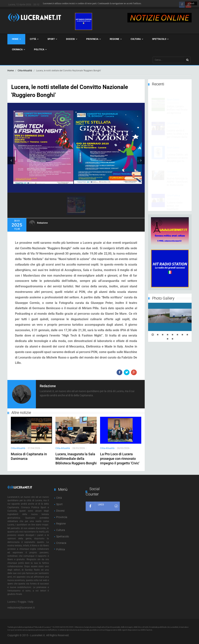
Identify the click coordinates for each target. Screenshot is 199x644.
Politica (40, 50)
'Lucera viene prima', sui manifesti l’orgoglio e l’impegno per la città (176, 207)
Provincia (93, 39)
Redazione (42, 223)
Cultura (137, 39)
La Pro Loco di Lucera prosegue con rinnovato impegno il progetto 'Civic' (120, 459)
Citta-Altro (172, 168)
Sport (52, 39)
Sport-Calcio (173, 96)
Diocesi (72, 39)
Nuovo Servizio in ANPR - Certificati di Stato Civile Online (177, 180)
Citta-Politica (173, 120)
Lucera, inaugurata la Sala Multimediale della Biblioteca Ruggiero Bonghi (76, 459)
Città (34, 39)
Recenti (158, 84)
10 (172, 339)
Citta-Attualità (25, 71)
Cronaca (18, 50)
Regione (116, 39)
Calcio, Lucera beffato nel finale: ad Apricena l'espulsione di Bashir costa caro (177, 109)
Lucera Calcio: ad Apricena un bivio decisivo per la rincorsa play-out (177, 156)
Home (16, 39)
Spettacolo (160, 39)
